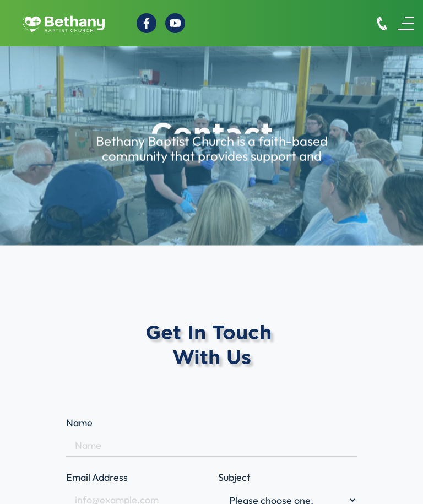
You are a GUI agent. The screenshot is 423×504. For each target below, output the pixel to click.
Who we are (185, 491)
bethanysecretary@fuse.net (79, 481)
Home (172, 476)
